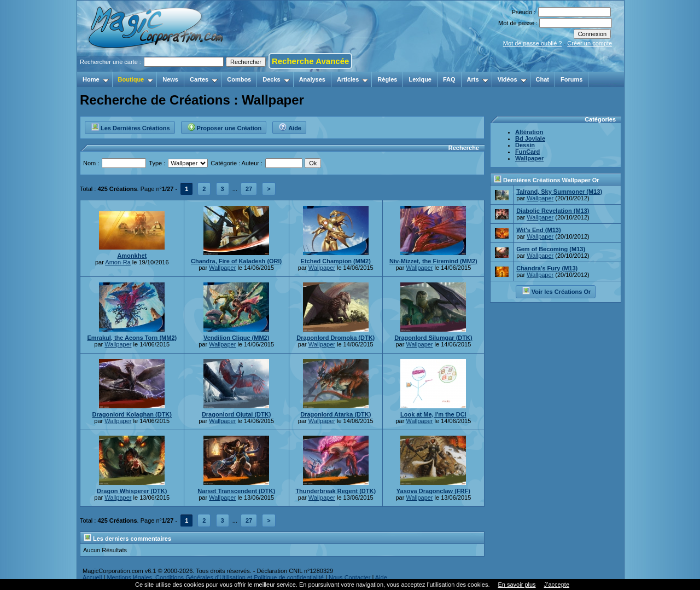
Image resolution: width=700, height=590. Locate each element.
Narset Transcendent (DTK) (236, 491)
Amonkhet (132, 256)
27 (249, 189)
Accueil (92, 577)
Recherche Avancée (310, 61)
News (170, 79)
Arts (478, 79)
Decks (276, 79)
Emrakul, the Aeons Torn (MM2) (132, 338)
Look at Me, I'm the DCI (433, 414)
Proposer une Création (224, 126)
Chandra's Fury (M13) (547, 268)
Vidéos (512, 79)
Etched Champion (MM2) (336, 261)
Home (96, 79)
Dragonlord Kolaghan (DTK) (132, 414)
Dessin (525, 145)
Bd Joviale (530, 138)
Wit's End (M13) (538, 230)
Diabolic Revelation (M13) (553, 211)
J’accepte (557, 585)
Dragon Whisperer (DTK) (132, 491)
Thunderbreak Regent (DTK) (336, 491)
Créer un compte (590, 43)
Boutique (136, 79)
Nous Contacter (349, 577)
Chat (542, 79)
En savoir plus (517, 585)
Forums (571, 79)
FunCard (527, 152)
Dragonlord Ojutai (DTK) (237, 414)
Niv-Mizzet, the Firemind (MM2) (433, 261)
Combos (239, 79)
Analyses (312, 79)
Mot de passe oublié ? (533, 43)
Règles (387, 79)
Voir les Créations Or (556, 291)
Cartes (204, 79)
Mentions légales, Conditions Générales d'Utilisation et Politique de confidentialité (215, 577)
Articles (352, 79)
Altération (529, 132)
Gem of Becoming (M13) (551, 249)
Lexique (420, 79)
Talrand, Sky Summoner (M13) (559, 192)
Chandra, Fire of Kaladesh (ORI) (236, 261)
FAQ (449, 79)
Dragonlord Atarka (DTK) (336, 414)
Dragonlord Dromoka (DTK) (336, 338)
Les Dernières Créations (130, 126)
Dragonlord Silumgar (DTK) (433, 338)
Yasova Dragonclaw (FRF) (433, 491)
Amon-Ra (118, 262)
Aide (290, 126)
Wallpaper (222, 268)
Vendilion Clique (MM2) (236, 338)
